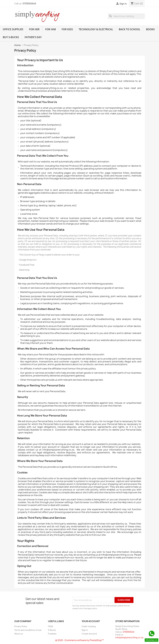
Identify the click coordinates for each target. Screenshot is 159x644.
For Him (51, 29)
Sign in (85, 630)
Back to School (129, 29)
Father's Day (33, 37)
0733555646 (29, 4)
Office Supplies (13, 29)
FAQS (51, 626)
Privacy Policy (21, 626)
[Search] (126, 16)
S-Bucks (52, 630)
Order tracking (89, 626)
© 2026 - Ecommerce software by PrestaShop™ (79, 640)
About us (19, 634)
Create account (89, 634)
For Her (34, 29)
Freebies (52, 634)
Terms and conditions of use (28, 630)
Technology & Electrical (96, 29)
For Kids (67, 29)
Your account (91, 621)
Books (150, 29)
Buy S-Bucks (11, 37)
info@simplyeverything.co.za (129, 637)
